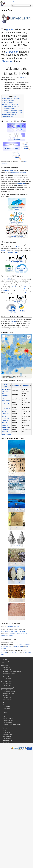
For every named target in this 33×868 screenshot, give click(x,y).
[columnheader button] (7, 423)
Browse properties (8, 857)
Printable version (7, 851)
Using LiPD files (24, 324)
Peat (17, 663)
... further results (6, 472)
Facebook (12, 750)
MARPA (5, 818)
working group (9, 180)
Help (3, 780)
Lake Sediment (17, 583)
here (3, 277)
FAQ (4, 792)
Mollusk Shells (17, 636)
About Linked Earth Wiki (13, 862)
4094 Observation (6, 763)
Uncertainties (6, 825)
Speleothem (17, 717)
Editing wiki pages (8, 786)
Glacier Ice (17, 556)
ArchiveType (16, 423)
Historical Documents (8, 810)
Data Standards (7, 800)
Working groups (7, 802)
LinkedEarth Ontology (17, 262)
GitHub (10, 752)
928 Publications (18, 763)
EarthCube (23, 78)
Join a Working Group (17, 245)
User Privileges (7, 795)
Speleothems (6, 820)
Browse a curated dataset (26, 156)
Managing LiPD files (8, 837)
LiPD (17, 271)
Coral (17, 502)
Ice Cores (5, 812)
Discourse (7, 61)
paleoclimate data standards (19, 182)
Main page (5, 776)
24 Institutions (14, 769)
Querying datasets (8, 839)
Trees (4, 822)
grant (9, 29)
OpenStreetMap (16, 416)
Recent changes (6, 778)
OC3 (4, 827)
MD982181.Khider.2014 (8, 441)
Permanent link (7, 853)
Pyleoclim (26, 318)
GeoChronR (13, 318)
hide (15, 96)
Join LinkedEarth (16, 134)
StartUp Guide (17, 148)
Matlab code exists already (16, 320)
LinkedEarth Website (12, 743)
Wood (17, 735)
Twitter (19, 750)
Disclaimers (22, 862)
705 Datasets (26, 761)
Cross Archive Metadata (9, 808)
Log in (13, 1)
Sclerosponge (17, 690)
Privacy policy (4, 862)
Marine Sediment (17, 610)
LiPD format (6, 834)
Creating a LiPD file (12, 279)
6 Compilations (18, 761)
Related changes (7, 848)
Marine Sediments (8, 816)
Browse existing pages (11, 158)
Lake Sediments (7, 814)
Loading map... (16, 394)
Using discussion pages (9, 790)
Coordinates (26, 423)
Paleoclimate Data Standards (17, 225)
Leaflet (3, 413)
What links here (7, 846)
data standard (21, 193)
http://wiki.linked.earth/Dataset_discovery (13, 748)
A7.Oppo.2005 (6, 446)
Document (17, 529)
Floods (5, 829)
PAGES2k (6, 322)
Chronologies (6, 823)
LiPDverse (11, 52)
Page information (7, 855)
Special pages (7, 849)
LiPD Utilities (18, 273)
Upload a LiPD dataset (22, 302)
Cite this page (7, 859)
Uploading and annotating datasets (12, 788)
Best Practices (7, 794)
